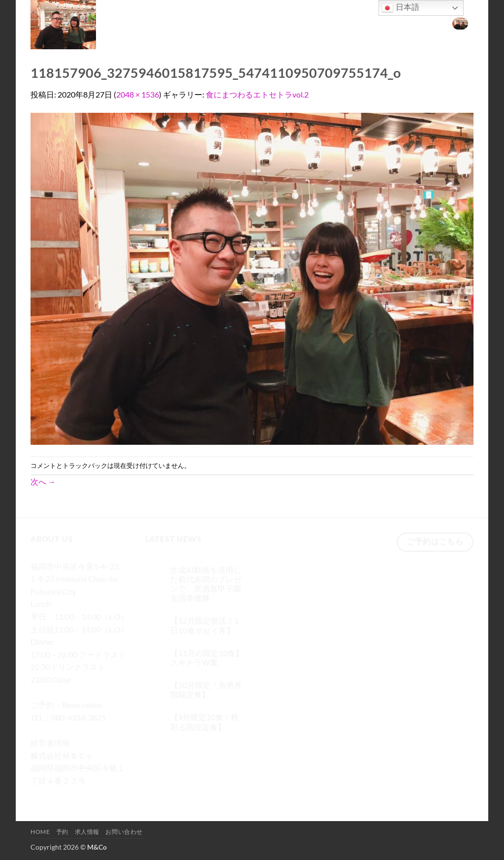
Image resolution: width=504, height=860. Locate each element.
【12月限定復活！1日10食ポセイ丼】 (205, 625)
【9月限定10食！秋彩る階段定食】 (205, 722)
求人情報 (373, 23)
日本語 (400, 8)
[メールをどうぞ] (93, 795)
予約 (343, 23)
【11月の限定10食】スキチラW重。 (207, 658)
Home (316, 23)
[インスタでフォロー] (57, 795)
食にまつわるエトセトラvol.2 (257, 94)
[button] (460, 23)
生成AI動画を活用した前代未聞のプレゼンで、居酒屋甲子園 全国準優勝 (206, 584)
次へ (43, 481)
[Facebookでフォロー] (40, 795)
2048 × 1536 (138, 94)
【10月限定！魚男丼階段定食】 (206, 690)
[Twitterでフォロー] (75, 795)
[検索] (293, 23)
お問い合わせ (417, 23)
